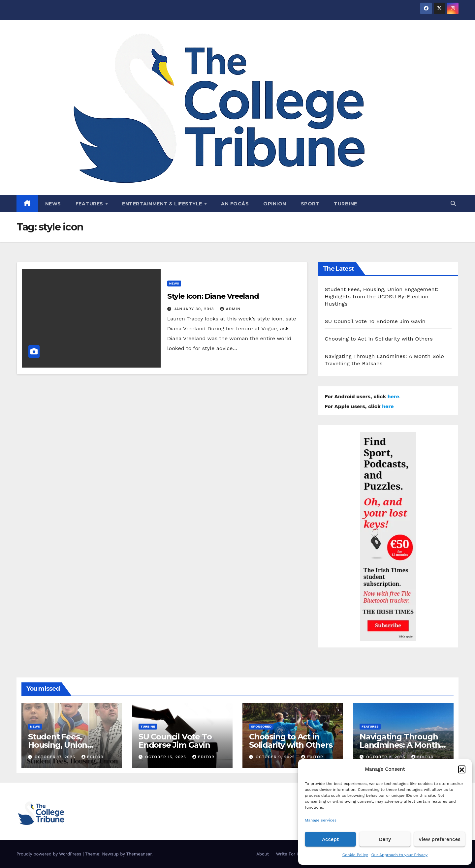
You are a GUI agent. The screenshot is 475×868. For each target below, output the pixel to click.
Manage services (321, 820)
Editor (93, 757)
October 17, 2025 (56, 757)
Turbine (346, 204)
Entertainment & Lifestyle (163, 204)
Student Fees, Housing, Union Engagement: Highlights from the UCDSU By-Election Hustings (381, 297)
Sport (310, 204)
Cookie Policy (355, 855)
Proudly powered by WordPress (50, 854)
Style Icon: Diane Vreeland (213, 296)
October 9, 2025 (276, 757)
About (263, 854)
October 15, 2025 (166, 757)
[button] (462, 769)
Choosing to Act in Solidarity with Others (379, 339)
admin (230, 309)
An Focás (235, 204)
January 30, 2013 (195, 309)
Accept (330, 839)
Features (90, 204)
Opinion (275, 204)
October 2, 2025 (387, 757)
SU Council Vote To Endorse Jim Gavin (375, 321)
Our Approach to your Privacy (399, 855)
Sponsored (261, 726)
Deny (385, 839)
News (53, 204)
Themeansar (139, 854)
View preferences (440, 839)
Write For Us (289, 854)
